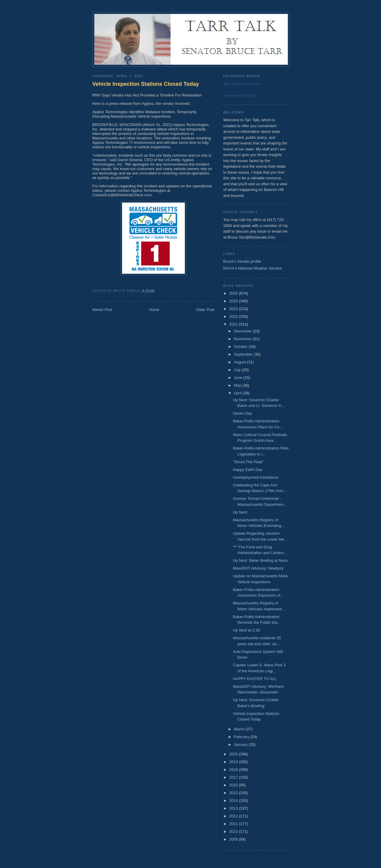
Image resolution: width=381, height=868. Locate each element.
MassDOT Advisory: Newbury (258, 568)
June (239, 378)
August (241, 362)
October (241, 347)
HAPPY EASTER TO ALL (255, 679)
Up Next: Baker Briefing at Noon (260, 560)
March (240, 729)
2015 (234, 793)
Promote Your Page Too (241, 96)
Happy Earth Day (248, 470)
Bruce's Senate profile (242, 261)
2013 (234, 808)
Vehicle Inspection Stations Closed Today (146, 84)
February (242, 737)
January (241, 745)
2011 (234, 824)
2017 (234, 777)
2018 (234, 770)
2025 (234, 293)
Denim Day (242, 413)
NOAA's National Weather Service (253, 268)
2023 (234, 309)
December (243, 331)
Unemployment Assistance (256, 477)
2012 (234, 816)
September (244, 354)
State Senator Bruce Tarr (241, 84)
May (238, 385)
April (238, 393)
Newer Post (102, 310)
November (243, 339)
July (238, 370)
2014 (234, 801)
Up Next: (240, 512)
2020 (234, 754)
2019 (234, 762)
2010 (234, 832)
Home (154, 310)
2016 (234, 785)
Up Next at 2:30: (247, 630)
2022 (234, 316)
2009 (234, 839)
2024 (234, 301)
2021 (234, 324)
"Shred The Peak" (248, 462)
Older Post (205, 310)
